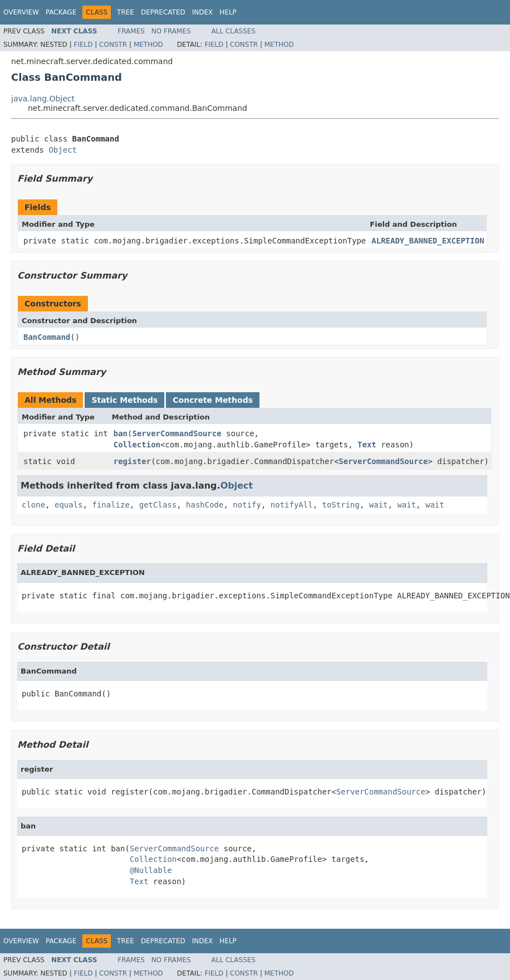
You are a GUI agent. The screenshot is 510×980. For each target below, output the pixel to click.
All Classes (234, 31)
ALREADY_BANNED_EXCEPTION (428, 241)
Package (61, 12)
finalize (111, 505)
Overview (21, 12)
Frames (131, 31)
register (132, 461)
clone (33, 505)
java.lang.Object (43, 99)
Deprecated (163, 12)
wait (379, 505)
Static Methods (124, 400)
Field (83, 45)
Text (367, 445)
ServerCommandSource (176, 433)
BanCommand (47, 337)
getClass (158, 505)
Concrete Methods (213, 400)
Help (228, 12)
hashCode (205, 505)
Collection (137, 445)
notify (247, 505)
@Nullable (151, 870)
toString (341, 505)
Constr (113, 45)
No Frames (171, 31)
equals (69, 505)
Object (63, 150)
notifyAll (292, 505)
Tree (126, 12)
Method (148, 45)
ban (121, 433)
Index (203, 12)
